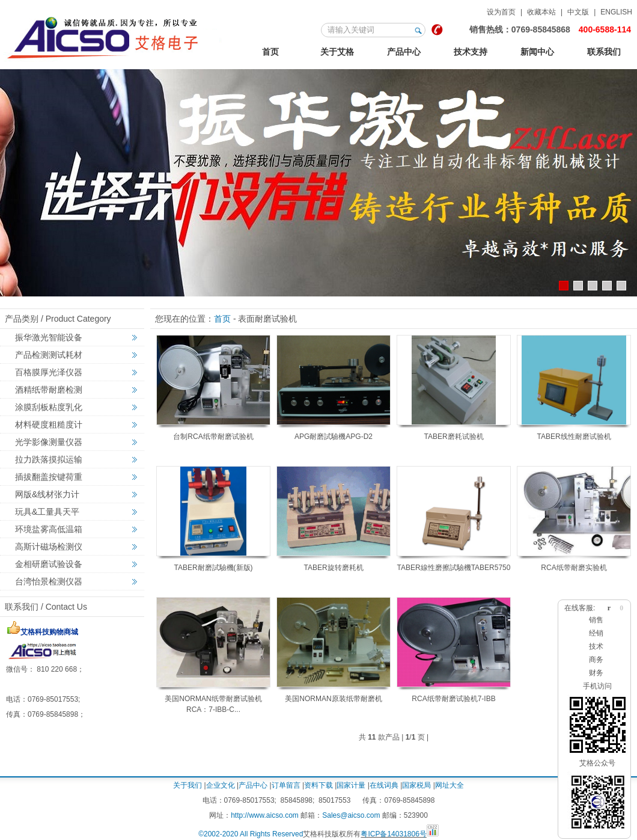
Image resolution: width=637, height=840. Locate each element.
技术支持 (471, 52)
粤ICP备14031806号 (393, 834)
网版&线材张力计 (47, 494)
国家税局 (416, 785)
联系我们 (604, 52)
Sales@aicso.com (351, 815)
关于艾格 (337, 52)
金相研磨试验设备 (49, 564)
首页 (270, 52)
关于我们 (187, 785)
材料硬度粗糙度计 (49, 425)
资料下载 (318, 785)
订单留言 (286, 785)
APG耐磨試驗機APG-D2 (334, 437)
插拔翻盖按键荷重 (49, 477)
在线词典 (384, 785)
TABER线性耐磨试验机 (574, 437)
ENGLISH (616, 12)
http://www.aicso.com (265, 815)
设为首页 (501, 12)
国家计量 (351, 785)
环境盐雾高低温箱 (49, 529)
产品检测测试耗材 (49, 355)
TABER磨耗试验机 (453, 437)
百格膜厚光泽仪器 (49, 372)
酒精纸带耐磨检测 (49, 390)
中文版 (578, 12)
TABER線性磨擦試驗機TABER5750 (454, 568)
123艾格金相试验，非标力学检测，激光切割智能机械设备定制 (114, 35)
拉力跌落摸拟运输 (49, 459)
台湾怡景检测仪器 (49, 581)
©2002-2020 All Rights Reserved (251, 834)
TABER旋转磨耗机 (333, 568)
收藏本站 (541, 12)
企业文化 (221, 785)
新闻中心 (537, 52)
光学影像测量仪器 (49, 442)
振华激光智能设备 (49, 337)
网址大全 (450, 785)
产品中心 (404, 52)
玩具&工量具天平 (47, 512)
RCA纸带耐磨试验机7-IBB (453, 699)
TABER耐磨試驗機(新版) (213, 568)
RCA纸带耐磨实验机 (574, 568)
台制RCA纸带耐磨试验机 (213, 437)
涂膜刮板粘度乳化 (49, 407)
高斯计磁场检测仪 (49, 547)
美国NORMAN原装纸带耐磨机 (333, 699)
